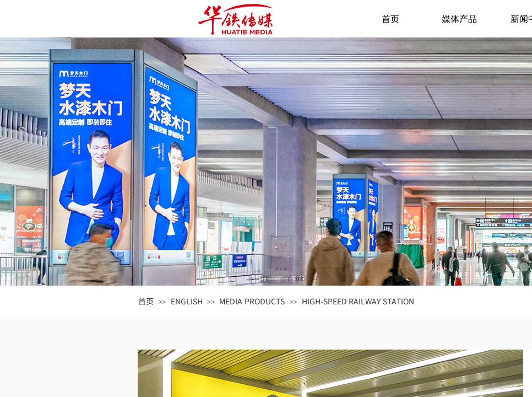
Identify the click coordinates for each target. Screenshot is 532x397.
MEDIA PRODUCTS (252, 301)
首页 (390, 19)
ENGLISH (187, 301)
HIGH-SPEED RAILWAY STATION (358, 301)
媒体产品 (459, 19)
